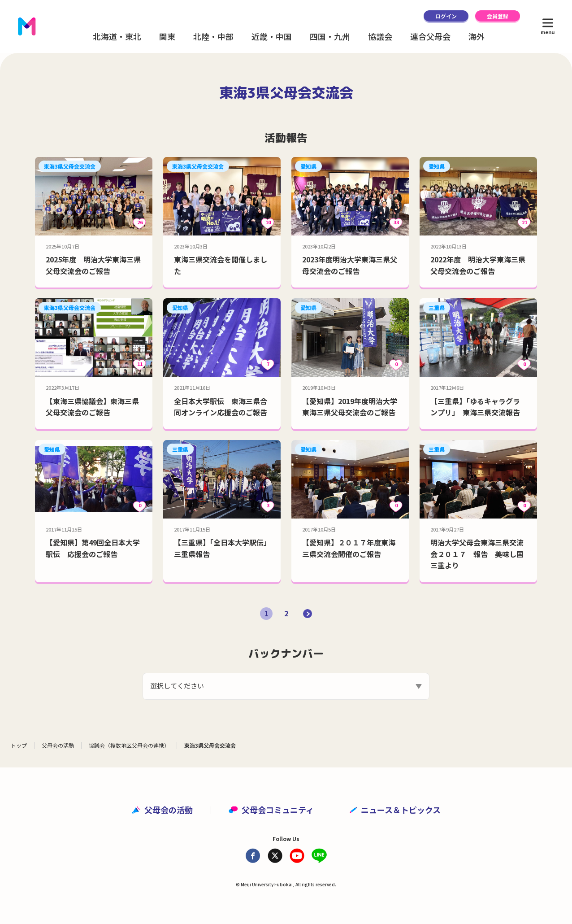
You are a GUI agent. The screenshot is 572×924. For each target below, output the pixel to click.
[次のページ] (308, 614)
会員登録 (498, 16)
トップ (19, 745)
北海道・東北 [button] (117, 36)
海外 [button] (477, 36)
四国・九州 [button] (330, 36)
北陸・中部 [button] (213, 36)
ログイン (446, 16)
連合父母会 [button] (430, 36)
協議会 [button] (380, 36)
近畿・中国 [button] (272, 36)
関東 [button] (167, 36)
